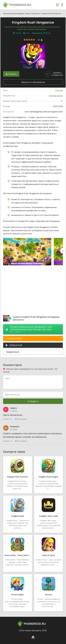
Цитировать (21, 419)
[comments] (33, 382)
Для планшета (29, 29)
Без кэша (45, 27)
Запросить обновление (33, 82)
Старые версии (14, 338)
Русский (59, 90)
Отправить (33, 401)
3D (40, 27)
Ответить (8, 419)
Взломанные (42, 29)
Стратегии (35, 13)
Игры (27, 13)
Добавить (54, 74)
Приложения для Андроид (14, 13)
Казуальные (32, 27)
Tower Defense (20, 27)
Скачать (11, 74)
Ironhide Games (56, 96)
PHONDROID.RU (20, 5)
